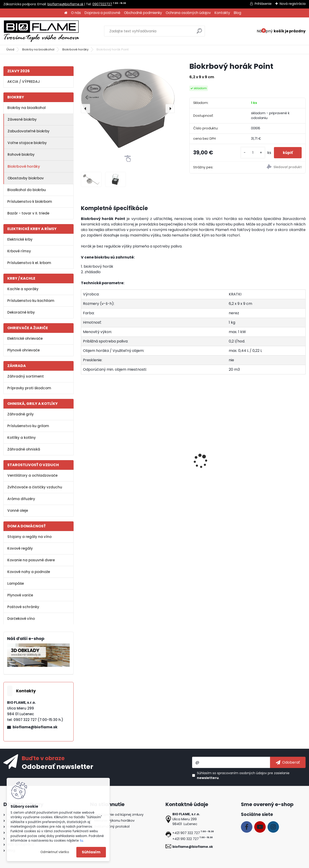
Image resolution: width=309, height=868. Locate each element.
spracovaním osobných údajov (242, 773)
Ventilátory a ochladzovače (32, 475)
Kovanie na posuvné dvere (31, 560)
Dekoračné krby (21, 312)
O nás (76, 13)
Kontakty (222, 13)
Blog (237, 13)
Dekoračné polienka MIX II (275, 464)
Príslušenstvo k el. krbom (29, 263)
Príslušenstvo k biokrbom (30, 202)
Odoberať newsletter (58, 766)
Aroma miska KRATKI (103, 464)
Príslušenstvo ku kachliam (31, 301)
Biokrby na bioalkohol (38, 49)
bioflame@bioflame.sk (65, 4)
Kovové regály (20, 548)
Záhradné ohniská (24, 449)
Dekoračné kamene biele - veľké (219, 467)
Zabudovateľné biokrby (29, 131)
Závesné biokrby (22, 119)
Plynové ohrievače (23, 350)
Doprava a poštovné (102, 13)
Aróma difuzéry (21, 499)
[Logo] (41, 31)
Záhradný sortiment (26, 376)
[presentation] (86, 108)
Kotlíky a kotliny (22, 438)
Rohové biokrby (21, 154)
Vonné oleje (18, 511)
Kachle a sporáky (23, 289)
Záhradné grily (21, 414)
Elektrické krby (20, 239)
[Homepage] (66, 13)
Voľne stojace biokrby (27, 143)
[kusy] (252, 153)
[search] (199, 33)
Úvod (10, 49)
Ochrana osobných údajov (188, 13)
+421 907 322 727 (186, 833)
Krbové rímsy (19, 251)
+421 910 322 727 (186, 839)
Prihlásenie (263, 4)
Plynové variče (20, 595)
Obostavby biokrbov (26, 178)
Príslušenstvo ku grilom (28, 426)
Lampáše (16, 583)
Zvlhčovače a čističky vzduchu (35, 487)
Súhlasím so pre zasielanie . (243, 775)
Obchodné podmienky (143, 13)
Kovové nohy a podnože (29, 572)
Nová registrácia (293, 4)
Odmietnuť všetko (55, 852)
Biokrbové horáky (75, 49)
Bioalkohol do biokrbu (27, 190)
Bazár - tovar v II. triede (28, 213)
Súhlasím (91, 852)
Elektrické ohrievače (25, 338)
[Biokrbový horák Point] (128, 108)
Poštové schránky (23, 607)
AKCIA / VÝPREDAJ (24, 82)
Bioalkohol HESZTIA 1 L (159, 464)
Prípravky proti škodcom (29, 388)
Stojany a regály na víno (29, 537)
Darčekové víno (21, 619)
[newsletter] (288, 762)
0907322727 (102, 4)
